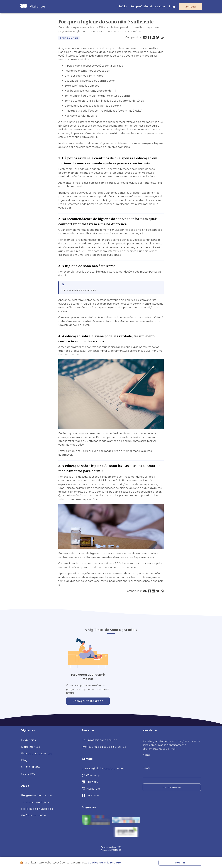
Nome (146, 757)
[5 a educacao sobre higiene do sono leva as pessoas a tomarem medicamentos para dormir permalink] (106, 471)
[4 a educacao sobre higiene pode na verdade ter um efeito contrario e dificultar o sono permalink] (105, 341)
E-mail (146, 770)
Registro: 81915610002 (111, 850)
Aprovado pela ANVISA (111, 847)
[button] (145, 37)
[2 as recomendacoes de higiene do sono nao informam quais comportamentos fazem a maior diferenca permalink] (129, 224)
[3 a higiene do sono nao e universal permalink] (119, 266)
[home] (24, 7)
